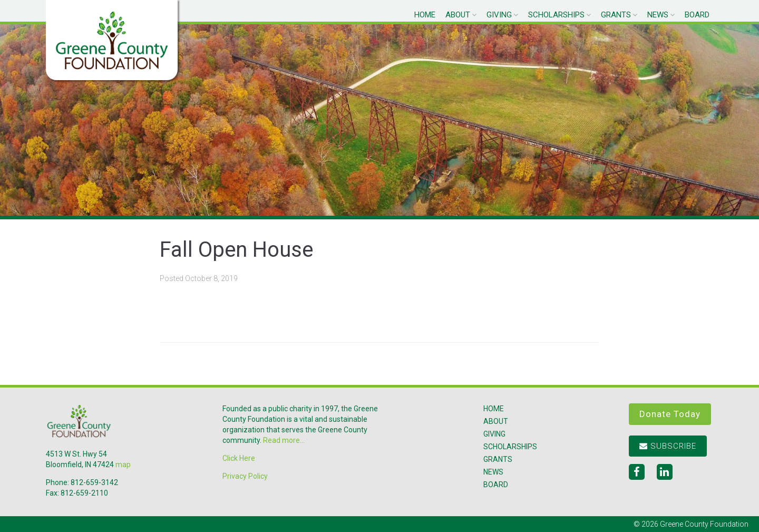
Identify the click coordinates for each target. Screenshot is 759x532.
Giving (499, 15)
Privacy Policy (245, 476)
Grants (616, 15)
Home (425, 15)
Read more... (284, 440)
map (123, 465)
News (658, 15)
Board (697, 15)
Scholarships (556, 15)
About (458, 15)
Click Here (239, 458)
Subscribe (668, 446)
